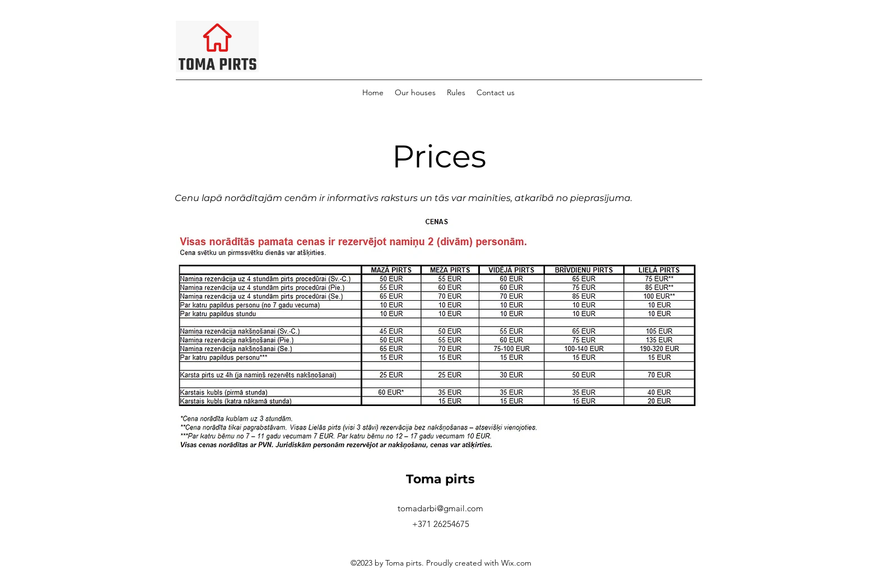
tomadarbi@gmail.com (440, 508)
